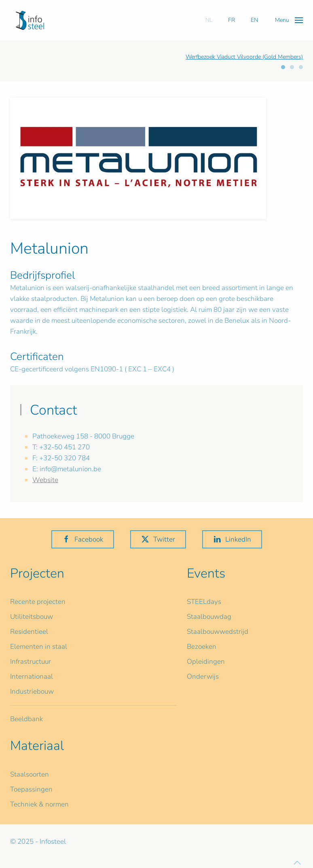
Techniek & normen (39, 804)
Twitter (158, 539)
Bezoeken (202, 647)
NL (209, 20)
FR (232, 20)
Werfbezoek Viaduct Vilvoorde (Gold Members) (244, 57)
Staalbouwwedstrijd (218, 632)
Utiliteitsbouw (32, 617)
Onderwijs (203, 676)
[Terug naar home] (30, 20)
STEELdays (204, 602)
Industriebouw (32, 691)
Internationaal (32, 676)
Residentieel (29, 632)
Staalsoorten (30, 774)
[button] (289, 20)
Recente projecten (38, 602)
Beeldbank (26, 719)
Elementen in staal (39, 647)
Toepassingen (31, 789)
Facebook (83, 539)
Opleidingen (206, 662)
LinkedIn (232, 539)
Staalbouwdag (209, 617)
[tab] (283, 67)
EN (254, 20)
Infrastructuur (31, 662)
